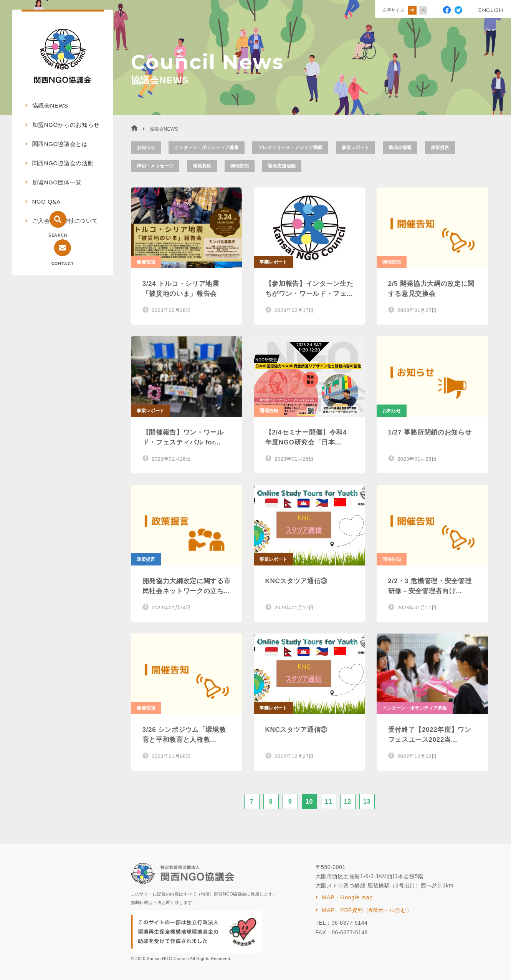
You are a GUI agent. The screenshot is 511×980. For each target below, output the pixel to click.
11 (328, 802)
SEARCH (58, 235)
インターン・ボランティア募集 (207, 148)
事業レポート (356, 148)
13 (367, 802)
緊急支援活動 (282, 166)
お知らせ (146, 148)
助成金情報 (400, 148)
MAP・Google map (347, 897)
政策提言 (440, 148)
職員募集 (202, 166)
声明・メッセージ (155, 166)
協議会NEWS (50, 105)
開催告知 (240, 166)
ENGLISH (491, 10)
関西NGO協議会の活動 (63, 163)
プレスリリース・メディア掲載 (290, 148)
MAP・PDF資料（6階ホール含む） (367, 910)
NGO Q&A (46, 201)
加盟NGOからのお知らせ (66, 125)
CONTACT (63, 264)
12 (348, 802)
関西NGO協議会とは (60, 144)
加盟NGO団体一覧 (57, 182)
